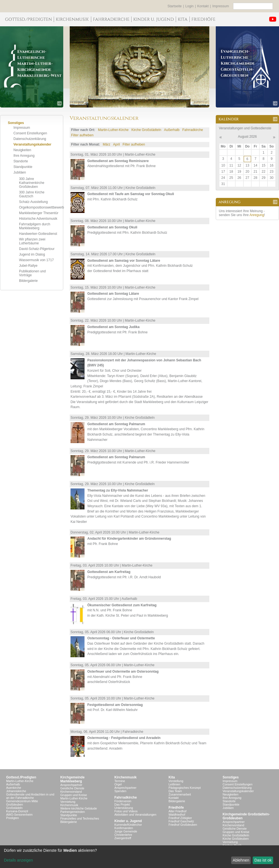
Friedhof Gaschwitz (181, 821)
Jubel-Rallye (28, 266)
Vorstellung (176, 781)
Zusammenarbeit (180, 794)
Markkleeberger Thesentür (39, 213)
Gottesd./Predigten (21, 777)
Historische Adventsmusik (38, 219)
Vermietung (68, 802)
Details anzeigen (18, 860)
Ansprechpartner (71, 785)
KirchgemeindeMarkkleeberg (72, 779)
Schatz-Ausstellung (33, 202)
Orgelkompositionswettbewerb (42, 207)
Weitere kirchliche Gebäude (78, 808)
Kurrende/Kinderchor (128, 825)
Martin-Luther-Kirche (113, 130)
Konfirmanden (124, 828)
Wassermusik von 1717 (36, 260)
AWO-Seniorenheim (19, 815)
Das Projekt (122, 804)
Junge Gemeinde (126, 831)
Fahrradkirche (193, 130)
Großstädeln (14, 808)
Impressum (221, 6)
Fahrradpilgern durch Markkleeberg (35, 226)
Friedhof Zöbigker (180, 818)
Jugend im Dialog (32, 254)
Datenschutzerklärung (30, 139)
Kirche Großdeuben (236, 839)
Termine (120, 781)
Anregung (257, 215)
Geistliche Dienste (72, 788)
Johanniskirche (16, 791)
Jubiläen (20, 172)
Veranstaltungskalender (32, 144)
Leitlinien (174, 784)
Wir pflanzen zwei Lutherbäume (32, 241)
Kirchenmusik (69, 805)
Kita (172, 777)
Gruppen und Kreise (73, 795)
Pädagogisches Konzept (185, 788)
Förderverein (123, 801)
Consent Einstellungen (30, 133)
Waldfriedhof (177, 815)
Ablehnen (241, 860)
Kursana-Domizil (17, 811)
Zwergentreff (123, 838)
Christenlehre (123, 835)
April (116, 144)
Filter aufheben (82, 135)
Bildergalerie (28, 281)
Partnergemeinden (72, 812)
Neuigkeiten (22, 150)
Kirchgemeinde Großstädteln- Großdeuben (246, 816)
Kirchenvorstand (71, 792)
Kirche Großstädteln (146, 130)
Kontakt (203, 6)
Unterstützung (124, 808)
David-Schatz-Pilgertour (37, 249)
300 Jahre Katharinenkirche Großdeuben (32, 183)
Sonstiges (231, 777)
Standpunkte (23, 167)
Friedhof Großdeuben (183, 825)
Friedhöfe (176, 808)
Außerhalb (172, 130)
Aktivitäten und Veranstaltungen (135, 815)
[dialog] (139, 857)
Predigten (13, 818)
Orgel (118, 784)
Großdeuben (15, 804)
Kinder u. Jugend (128, 821)
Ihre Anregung (24, 156)
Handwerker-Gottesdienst (38, 234)
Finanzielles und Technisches (79, 818)
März (106, 144)
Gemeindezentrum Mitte (22, 801)
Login (189, 6)
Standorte (21, 161)
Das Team (175, 791)
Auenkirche (14, 788)
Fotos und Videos (126, 811)
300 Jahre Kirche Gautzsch (32, 194)
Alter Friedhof (177, 811)
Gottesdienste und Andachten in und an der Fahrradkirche (30, 796)
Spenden (120, 791)
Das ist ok (263, 860)
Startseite (175, 6)
